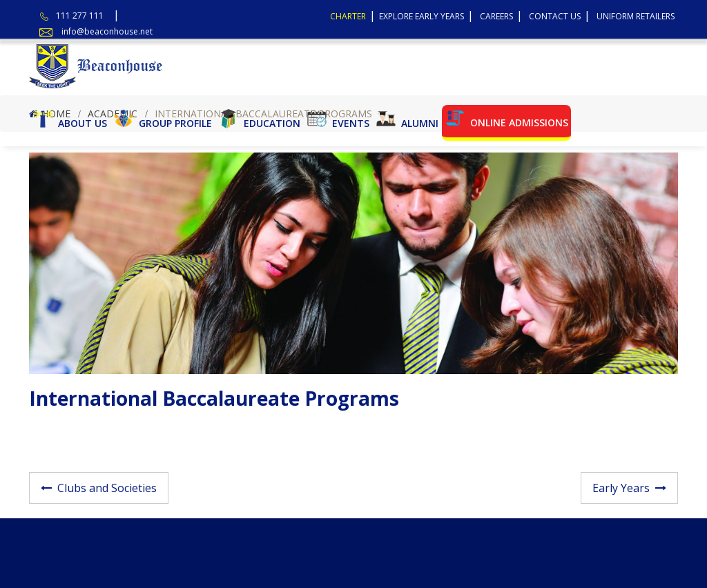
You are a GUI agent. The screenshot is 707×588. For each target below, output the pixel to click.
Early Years (621, 488)
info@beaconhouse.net (107, 31)
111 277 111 (80, 16)
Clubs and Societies (107, 488)
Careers (496, 16)
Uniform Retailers (636, 16)
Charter (348, 16)
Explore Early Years (422, 16)
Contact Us (555, 16)
